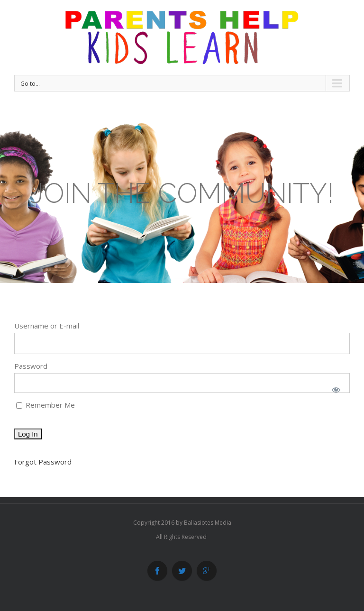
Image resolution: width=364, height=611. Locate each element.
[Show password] (336, 389)
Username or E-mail (47, 326)
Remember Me (45, 405)
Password (31, 366)
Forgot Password (43, 462)
